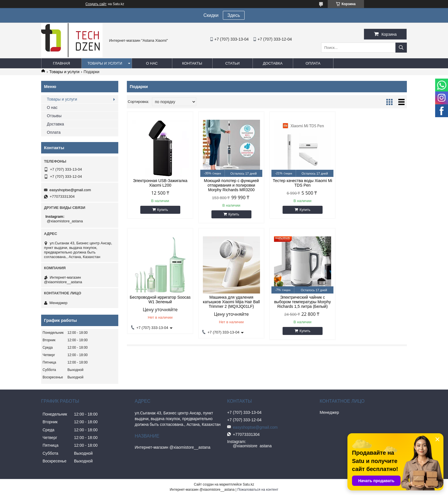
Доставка (273, 63)
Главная (61, 63)
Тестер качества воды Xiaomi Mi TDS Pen (302, 183)
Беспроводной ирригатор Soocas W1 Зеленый (374, 183)
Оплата (313, 63)
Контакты (192, 63)
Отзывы (54, 116)
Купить (163, 210)
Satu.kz (248, 484)
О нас (152, 63)
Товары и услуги (105, 63)
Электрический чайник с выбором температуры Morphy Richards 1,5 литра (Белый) (231, 302)
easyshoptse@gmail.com (70, 190)
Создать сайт (96, 4)
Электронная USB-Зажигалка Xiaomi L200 (160, 183)
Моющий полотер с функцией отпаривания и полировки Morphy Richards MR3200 (231, 185)
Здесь (234, 15)
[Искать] (401, 48)
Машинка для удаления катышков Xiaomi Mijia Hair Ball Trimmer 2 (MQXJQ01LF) (160, 302)
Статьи (233, 63)
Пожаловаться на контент (258, 490)
